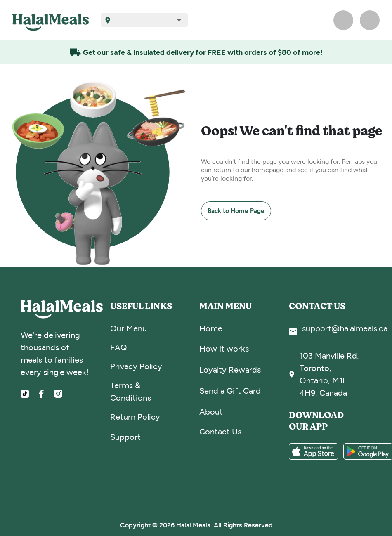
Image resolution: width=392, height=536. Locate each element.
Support (125, 437)
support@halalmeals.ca (345, 329)
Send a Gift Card (230, 391)
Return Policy (135, 417)
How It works (224, 349)
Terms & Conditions (131, 392)
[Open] (179, 20)
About (211, 412)
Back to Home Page (236, 210)
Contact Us (220, 432)
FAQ (119, 348)
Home (211, 329)
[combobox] (148, 20)
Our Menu (129, 329)
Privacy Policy (136, 367)
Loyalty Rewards (230, 370)
